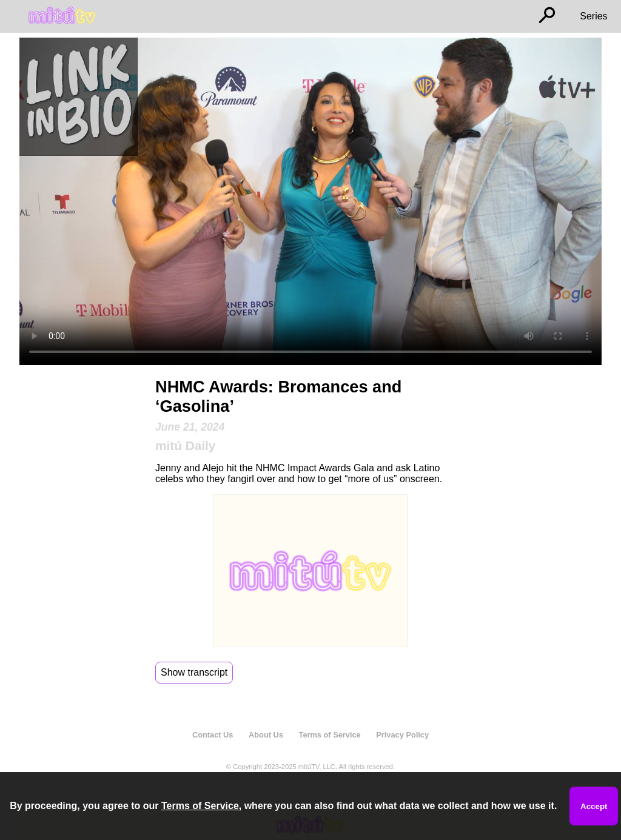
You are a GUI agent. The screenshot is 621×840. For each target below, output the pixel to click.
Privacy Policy (402, 735)
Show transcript (194, 672)
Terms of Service (330, 735)
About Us (266, 735)
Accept (594, 806)
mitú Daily (185, 445)
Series (593, 16)
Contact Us (213, 735)
